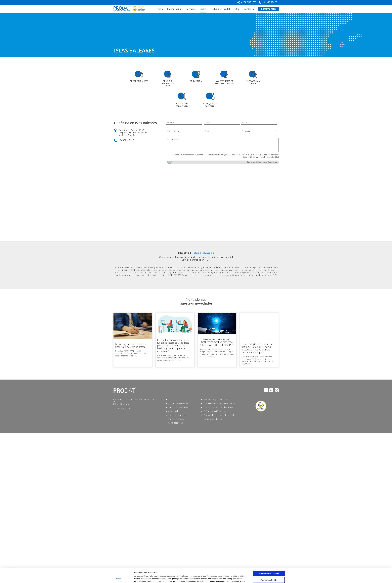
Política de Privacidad (178, 415)
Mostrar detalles (224, 579)
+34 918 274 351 (270, 2)
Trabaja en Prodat (220, 9)
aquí (165, 571)
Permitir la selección (269, 567)
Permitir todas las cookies (269, 561)
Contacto (249, 9)
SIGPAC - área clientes (178, 403)
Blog (237, 9)
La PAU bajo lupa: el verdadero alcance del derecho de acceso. (131, 345)
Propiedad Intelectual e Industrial (219, 415)
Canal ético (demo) (177, 423)
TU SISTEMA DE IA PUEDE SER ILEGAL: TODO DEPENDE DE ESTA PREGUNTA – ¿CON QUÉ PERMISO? (217, 342)
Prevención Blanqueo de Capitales (219, 407)
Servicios (191, 9)
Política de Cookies (177, 419)
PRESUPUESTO (268, 9)
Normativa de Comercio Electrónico (219, 403)
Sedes (203, 9)
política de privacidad (270, 157)
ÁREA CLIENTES (249, 2)
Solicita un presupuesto (179, 407)
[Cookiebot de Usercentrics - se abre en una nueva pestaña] (119, 579)
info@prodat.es (124, 404)
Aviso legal (173, 411)
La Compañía (174, 9)
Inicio (160, 9)
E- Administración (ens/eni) (215, 411)
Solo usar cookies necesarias (269, 574)
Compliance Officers (213, 419)
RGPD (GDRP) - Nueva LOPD (216, 400)
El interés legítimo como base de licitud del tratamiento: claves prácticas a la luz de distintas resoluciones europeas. (258, 348)
